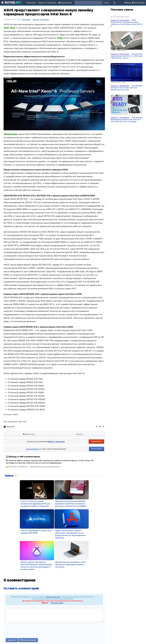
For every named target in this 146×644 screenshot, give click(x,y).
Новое (9, 476)
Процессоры (13, 421)
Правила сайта (57, 603)
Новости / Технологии (47, 3)
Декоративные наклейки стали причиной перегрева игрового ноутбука (70, 565)
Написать (80, 434)
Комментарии (65, 3)
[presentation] (27, 630)
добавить (12, 640)
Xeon (20, 421)
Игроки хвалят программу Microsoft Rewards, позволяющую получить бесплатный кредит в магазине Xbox (36, 566)
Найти (107, 3)
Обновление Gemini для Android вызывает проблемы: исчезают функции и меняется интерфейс (71, 504)
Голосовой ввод (28, 640)
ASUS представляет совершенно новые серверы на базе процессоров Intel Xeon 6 (128, 23)
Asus (5, 421)
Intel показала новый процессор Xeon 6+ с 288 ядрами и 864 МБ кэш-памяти (127, 56)
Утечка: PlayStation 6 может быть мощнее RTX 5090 (36, 532)
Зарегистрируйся (53, 597)
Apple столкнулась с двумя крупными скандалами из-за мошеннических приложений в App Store (70, 534)
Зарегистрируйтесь (33, 449)
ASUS (15, 414)
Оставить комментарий (21, 588)
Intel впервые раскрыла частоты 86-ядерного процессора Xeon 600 (127, 88)
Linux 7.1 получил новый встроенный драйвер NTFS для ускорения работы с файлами (35, 504)
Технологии (31, 3)
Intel (25, 421)
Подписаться (96, 441)
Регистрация (97, 449)
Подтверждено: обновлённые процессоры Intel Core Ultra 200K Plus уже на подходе (128, 119)
